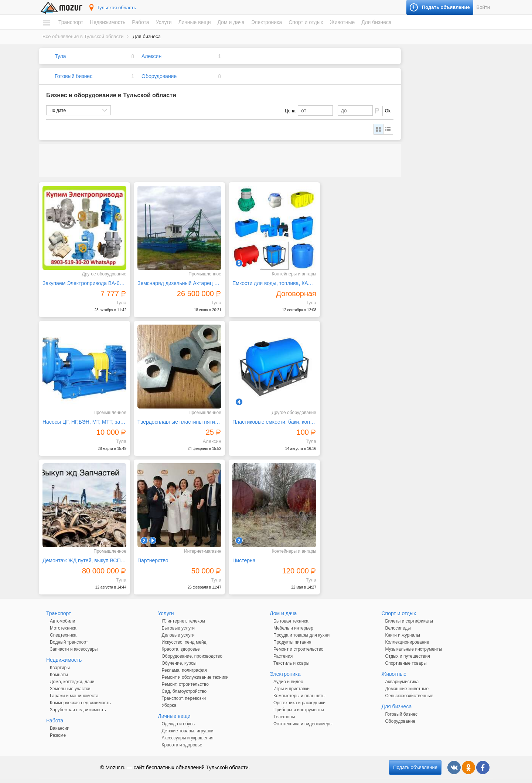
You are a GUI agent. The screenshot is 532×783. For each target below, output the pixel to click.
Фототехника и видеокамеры (303, 713)
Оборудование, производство (192, 646)
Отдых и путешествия (408, 646)
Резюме (58, 725)
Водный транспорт (69, 632)
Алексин (151, 56)
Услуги (163, 22)
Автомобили (62, 611)
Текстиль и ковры (291, 653)
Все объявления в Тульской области (83, 36)
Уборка (169, 695)
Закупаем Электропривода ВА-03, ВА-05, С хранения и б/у (83, 280)
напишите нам (367, 776)
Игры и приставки (291, 678)
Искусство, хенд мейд (184, 632)
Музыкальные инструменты (414, 639)
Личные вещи (194, 22)
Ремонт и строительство (298, 639)
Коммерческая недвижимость (80, 692)
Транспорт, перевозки (184, 688)
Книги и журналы (403, 625)
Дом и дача (231, 22)
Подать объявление (415, 757)
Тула (60, 56)
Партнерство (332, 415)
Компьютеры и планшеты (299, 685)
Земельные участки (70, 678)
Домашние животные (407, 678)
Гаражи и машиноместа (74, 685)
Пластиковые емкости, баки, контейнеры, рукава (174, 415)
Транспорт (71, 22)
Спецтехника (63, 625)
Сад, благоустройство (184, 681)
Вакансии (60, 718)
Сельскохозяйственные (409, 685)
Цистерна (54, 550)
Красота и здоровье (182, 735)
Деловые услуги (178, 625)
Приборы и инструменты (299, 699)
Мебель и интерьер (293, 618)
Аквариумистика (402, 671)
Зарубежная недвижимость (78, 699)
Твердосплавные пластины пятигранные (83, 415)
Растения (283, 646)
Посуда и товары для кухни (301, 625)
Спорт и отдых (306, 22)
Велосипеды (398, 618)
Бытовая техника (291, 611)
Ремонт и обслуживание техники (195, 667)
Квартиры (60, 657)
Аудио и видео (288, 671)
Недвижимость (108, 22)
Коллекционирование (407, 632)
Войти (483, 7)
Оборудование (159, 76)
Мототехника (63, 618)
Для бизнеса (376, 22)
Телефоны (284, 706)
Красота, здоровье (181, 639)
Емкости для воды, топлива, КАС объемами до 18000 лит (266, 280)
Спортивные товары (406, 653)
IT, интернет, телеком (183, 611)
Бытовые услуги (178, 618)
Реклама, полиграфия (184, 660)
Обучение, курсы (179, 653)
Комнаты (59, 664)
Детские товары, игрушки (188, 721)
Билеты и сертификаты (409, 611)
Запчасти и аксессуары (74, 639)
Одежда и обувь (178, 713)
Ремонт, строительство (185, 674)
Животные (342, 22)
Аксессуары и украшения (188, 728)
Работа (140, 22)
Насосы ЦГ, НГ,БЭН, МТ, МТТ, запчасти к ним (357, 280)
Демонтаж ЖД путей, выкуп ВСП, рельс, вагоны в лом (266, 415)
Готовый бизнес (74, 76)
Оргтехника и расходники (299, 692)
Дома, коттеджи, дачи (72, 671)
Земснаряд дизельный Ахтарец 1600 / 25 (174, 280)
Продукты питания (292, 632)
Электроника (267, 22)
